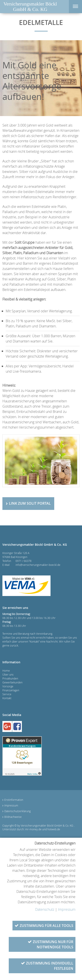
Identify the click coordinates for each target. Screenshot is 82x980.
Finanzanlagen (11, 690)
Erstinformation (14, 800)
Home (6, 671)
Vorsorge (8, 686)
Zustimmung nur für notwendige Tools (53, 944)
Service (7, 694)
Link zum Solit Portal (30, 503)
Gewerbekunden (12, 682)
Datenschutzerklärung (17, 811)
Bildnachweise (13, 817)
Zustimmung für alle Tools (46, 926)
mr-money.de (33, 829)
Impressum (11, 805)
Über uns (8, 674)
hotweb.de (54, 829)
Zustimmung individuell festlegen (50, 966)
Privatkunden (10, 678)
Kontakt (7, 698)
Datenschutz (45, 909)
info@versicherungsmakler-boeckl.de (38, 565)
